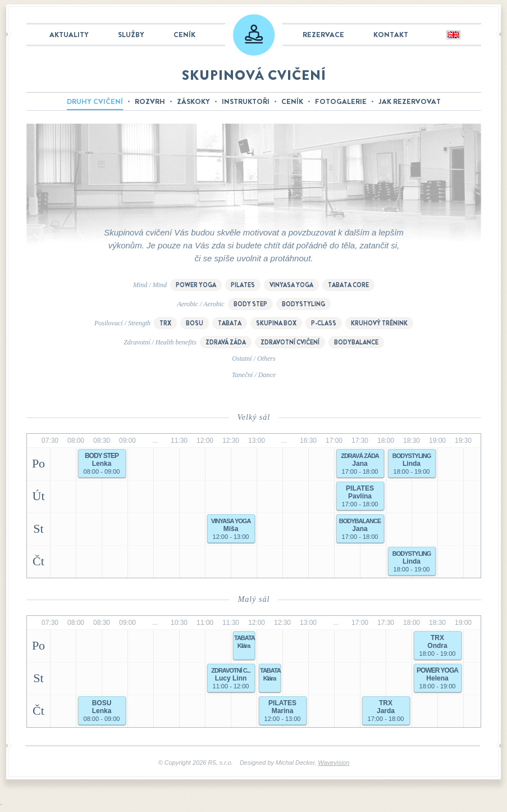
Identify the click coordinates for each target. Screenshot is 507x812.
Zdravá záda (226, 342)
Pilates (243, 285)
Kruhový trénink (379, 323)
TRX (165, 323)
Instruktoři (246, 101)
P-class (324, 323)
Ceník (184, 35)
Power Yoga (196, 285)
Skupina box (276, 323)
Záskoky (193, 101)
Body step (250, 304)
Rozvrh (150, 101)
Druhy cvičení (95, 101)
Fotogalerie (341, 101)
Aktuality (69, 35)
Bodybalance (356, 342)
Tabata (230, 323)
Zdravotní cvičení (290, 342)
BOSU (195, 323)
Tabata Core (348, 285)
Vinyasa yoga (291, 285)
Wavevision (334, 763)
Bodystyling (303, 304)
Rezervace (323, 35)
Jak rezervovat (410, 101)
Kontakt (391, 35)
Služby (131, 35)
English (453, 35)
